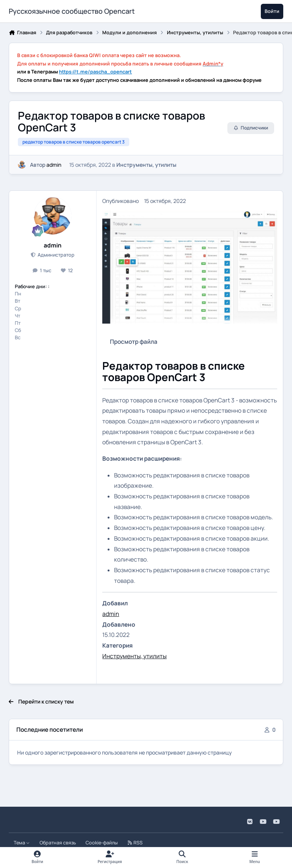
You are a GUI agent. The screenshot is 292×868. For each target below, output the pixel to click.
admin (54, 165)
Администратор (56, 255)
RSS (135, 843)
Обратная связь (58, 843)
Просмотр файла (134, 342)
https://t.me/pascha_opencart (95, 72)
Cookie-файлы (102, 843)
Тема (22, 843)
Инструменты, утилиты (146, 165)
